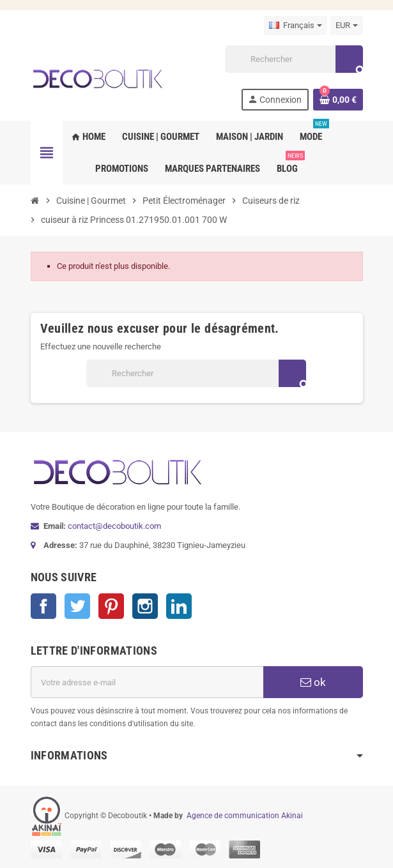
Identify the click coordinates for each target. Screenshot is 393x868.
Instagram (145, 606)
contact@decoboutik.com (114, 526)
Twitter (77, 606)
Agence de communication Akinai (245, 816)
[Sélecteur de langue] (296, 26)
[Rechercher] (293, 59)
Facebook (43, 606)
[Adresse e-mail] (147, 682)
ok (313, 682)
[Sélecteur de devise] (347, 26)
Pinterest (111, 606)
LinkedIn (179, 606)
